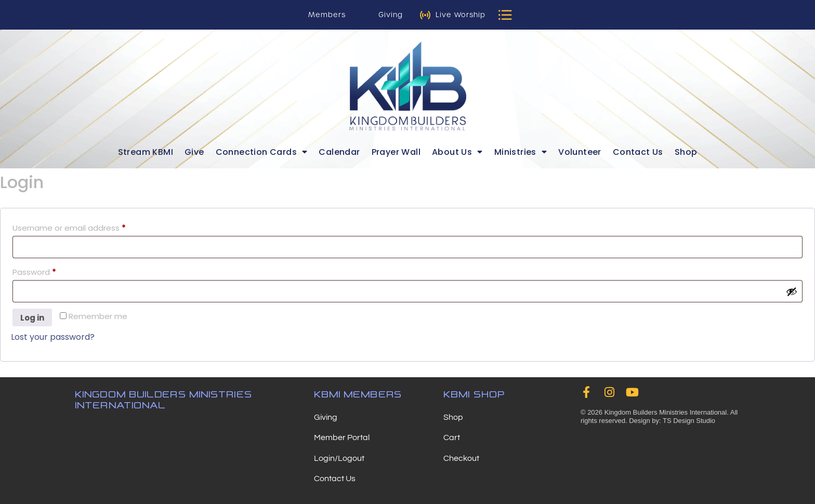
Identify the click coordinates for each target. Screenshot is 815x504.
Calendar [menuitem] (339, 152)
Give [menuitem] (194, 152)
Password (51, 271)
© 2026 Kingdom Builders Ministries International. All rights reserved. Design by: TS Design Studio (659, 418)
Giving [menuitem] (326, 417)
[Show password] (792, 291)
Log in (32, 318)
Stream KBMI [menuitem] (146, 152)
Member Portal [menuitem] (342, 437)
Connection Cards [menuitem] (262, 152)
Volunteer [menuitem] (580, 152)
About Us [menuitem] (457, 152)
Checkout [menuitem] (461, 458)
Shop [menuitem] (686, 152)
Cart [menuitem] (452, 437)
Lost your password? (53, 337)
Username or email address (86, 227)
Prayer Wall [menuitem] (396, 152)
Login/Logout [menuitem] (339, 458)
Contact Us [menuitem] (638, 152)
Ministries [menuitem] (521, 152)
